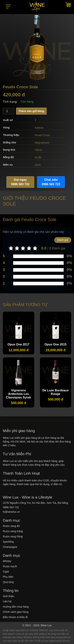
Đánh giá (63, 240)
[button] (8, 5)
